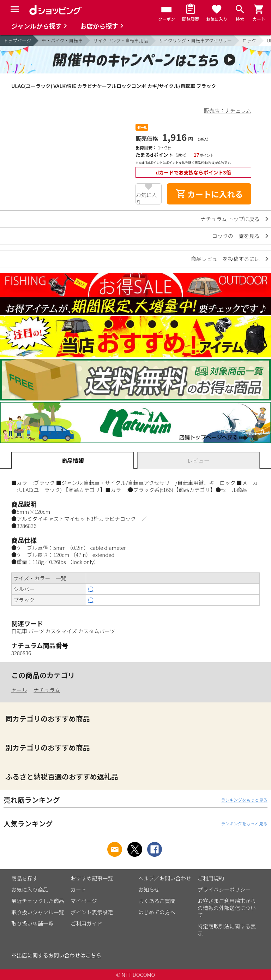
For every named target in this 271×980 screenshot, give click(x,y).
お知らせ (149, 889)
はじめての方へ (157, 912)
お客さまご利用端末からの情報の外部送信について (227, 908)
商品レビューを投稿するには (225, 259)
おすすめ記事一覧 (92, 878)
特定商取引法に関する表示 (227, 930)
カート (79, 889)
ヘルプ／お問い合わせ (165, 878)
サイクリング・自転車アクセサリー (195, 40)
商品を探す (25, 878)
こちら (93, 955)
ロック (249, 40)
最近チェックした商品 (38, 901)
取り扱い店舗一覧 (32, 923)
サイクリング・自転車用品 (121, 40)
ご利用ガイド (86, 923)
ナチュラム (47, 690)
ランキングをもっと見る (244, 800)
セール (19, 690)
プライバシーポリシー (224, 889)
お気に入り (146, 198)
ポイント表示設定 (92, 912)
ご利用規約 (211, 878)
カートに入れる (209, 194)
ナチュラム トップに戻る (230, 219)
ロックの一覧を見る (236, 236)
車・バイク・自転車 (62, 40)
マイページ (84, 901)
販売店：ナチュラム (227, 110)
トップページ (17, 40)
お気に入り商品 (30, 889)
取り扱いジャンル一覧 (38, 912)
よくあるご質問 (157, 901)
